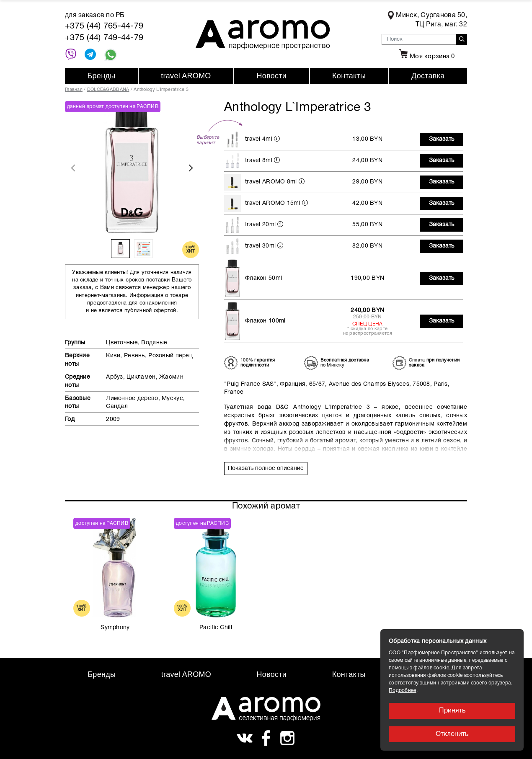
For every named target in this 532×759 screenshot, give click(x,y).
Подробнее (403, 691)
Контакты (349, 76)
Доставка (428, 76)
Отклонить (452, 734)
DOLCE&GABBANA (108, 90)
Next (191, 168)
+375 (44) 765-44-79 (104, 26)
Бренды (101, 76)
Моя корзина (426, 57)
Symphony (115, 628)
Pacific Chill (216, 628)
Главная (74, 90)
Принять (452, 711)
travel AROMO (186, 76)
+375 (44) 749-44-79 (104, 38)
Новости (272, 76)
